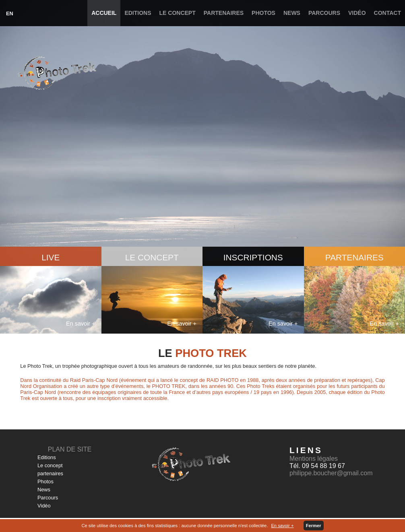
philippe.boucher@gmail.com (331, 473)
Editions (138, 13)
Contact (387, 13)
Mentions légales (314, 459)
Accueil (104, 13)
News (292, 13)
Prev (10, 131)
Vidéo (357, 13)
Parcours (324, 13)
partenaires (224, 13)
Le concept (178, 13)
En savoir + (282, 526)
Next (395, 131)
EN (10, 13)
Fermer (314, 526)
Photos (263, 13)
